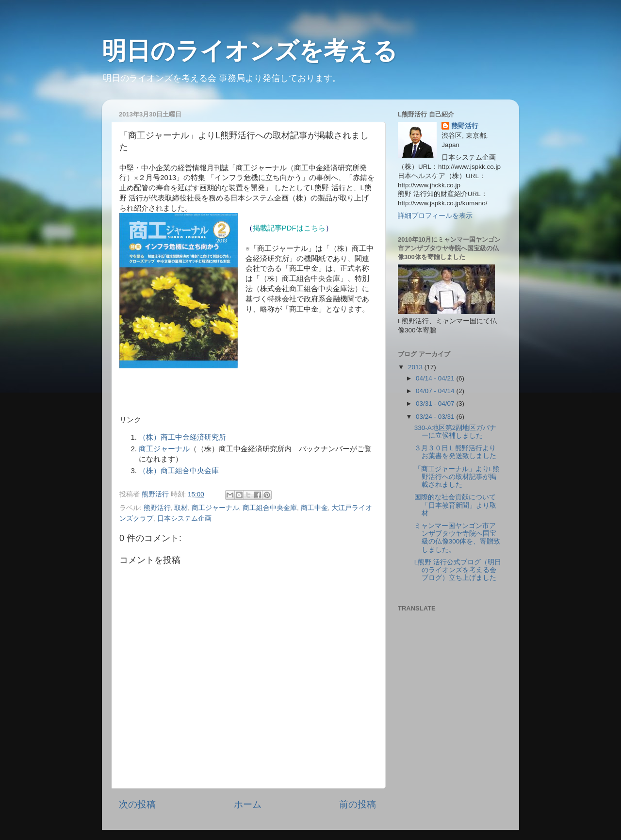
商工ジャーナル (164, 449)
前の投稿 (358, 804)
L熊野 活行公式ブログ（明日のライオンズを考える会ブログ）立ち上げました (458, 570)
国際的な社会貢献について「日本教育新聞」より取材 (455, 505)
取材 (181, 508)
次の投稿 (137, 804)
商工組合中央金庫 (270, 508)
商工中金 (314, 508)
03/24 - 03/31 (436, 417)
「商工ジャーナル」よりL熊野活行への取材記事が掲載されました (457, 477)
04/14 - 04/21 (436, 378)
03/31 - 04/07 (436, 404)
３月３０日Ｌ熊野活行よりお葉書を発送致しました (455, 452)
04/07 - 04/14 (436, 391)
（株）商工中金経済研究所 (182, 437)
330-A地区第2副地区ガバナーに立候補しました (456, 432)
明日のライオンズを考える (250, 51)
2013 (416, 367)
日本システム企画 (184, 519)
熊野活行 (157, 508)
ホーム (248, 804)
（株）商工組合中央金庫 (179, 471)
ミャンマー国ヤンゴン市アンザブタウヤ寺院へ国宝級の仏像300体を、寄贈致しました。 (458, 538)
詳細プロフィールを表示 (435, 216)
